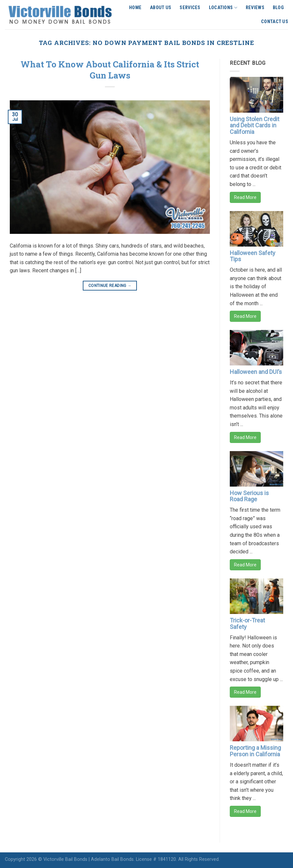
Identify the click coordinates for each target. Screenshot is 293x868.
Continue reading (110, 286)
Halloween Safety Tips (253, 256)
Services (190, 8)
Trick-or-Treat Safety (247, 624)
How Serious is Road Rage (249, 496)
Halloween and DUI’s (256, 372)
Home (135, 8)
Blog (278, 8)
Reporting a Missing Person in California (255, 751)
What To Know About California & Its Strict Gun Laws (110, 70)
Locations (223, 8)
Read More (245, 197)
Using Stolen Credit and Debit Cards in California (255, 126)
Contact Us (275, 22)
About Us (161, 8)
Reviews (255, 8)
